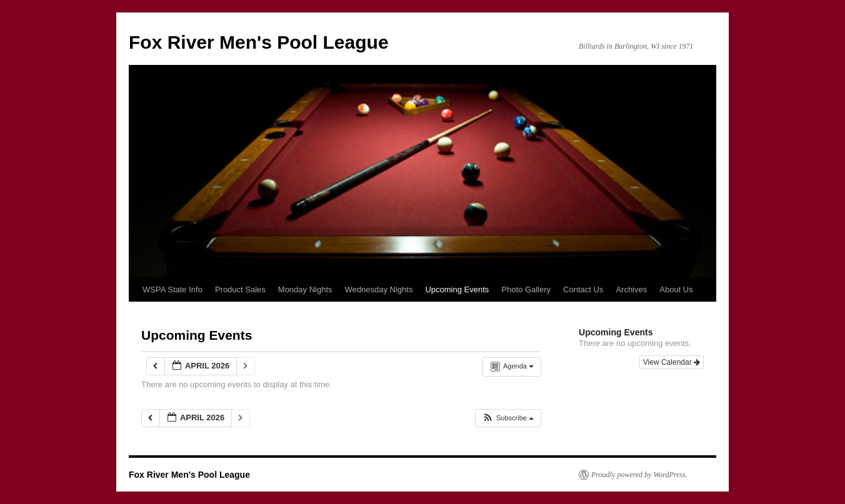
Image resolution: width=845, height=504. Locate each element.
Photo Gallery (526, 289)
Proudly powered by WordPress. (639, 475)
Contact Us (583, 289)
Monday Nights (305, 289)
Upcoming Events (457, 289)
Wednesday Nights (379, 289)
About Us (676, 289)
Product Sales (240, 289)
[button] (508, 418)
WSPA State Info (172, 289)
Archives (631, 289)
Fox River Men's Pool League (259, 42)
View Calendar (672, 362)
